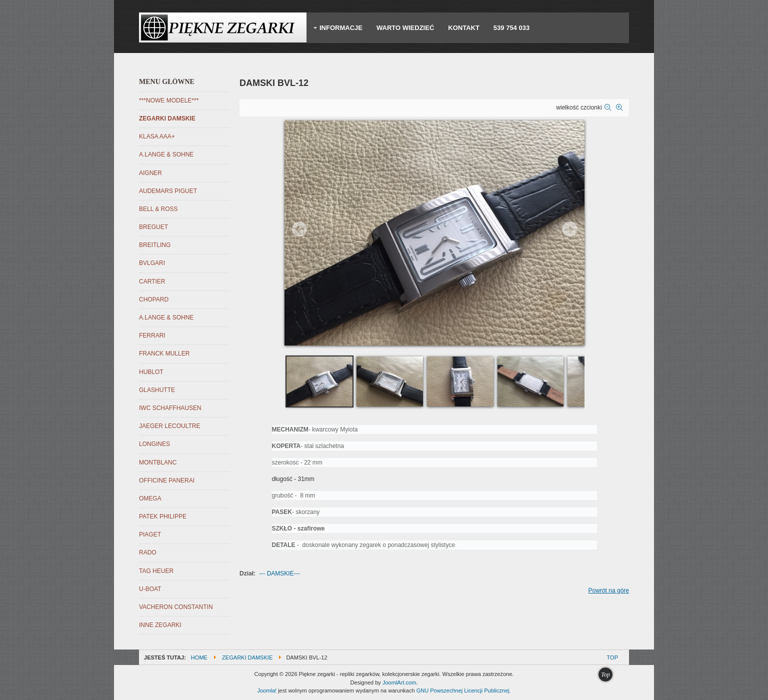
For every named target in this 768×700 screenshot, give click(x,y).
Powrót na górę (609, 590)
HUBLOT (151, 372)
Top (612, 657)
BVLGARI (152, 263)
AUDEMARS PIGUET (168, 191)
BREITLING (155, 245)
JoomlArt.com (399, 682)
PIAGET (150, 534)
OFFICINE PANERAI (167, 480)
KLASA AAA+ (157, 136)
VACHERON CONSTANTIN (176, 607)
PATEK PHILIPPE (163, 516)
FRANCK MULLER (164, 353)
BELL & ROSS (158, 209)
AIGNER (150, 173)
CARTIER (152, 281)
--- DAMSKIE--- (279, 573)
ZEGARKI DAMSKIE (167, 118)
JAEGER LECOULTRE (169, 426)
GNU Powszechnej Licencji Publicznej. (464, 690)
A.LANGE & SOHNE (166, 154)
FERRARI (152, 335)
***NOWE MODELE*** (169, 100)
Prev (299, 229)
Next (569, 229)
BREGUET (153, 227)
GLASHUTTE (157, 390)
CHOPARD (154, 299)
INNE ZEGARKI (160, 625)
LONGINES (154, 444)
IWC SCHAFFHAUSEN (170, 408)
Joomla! (267, 690)
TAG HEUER (156, 571)
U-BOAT (150, 589)
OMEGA (150, 498)
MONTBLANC (158, 462)
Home (199, 657)
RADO (148, 552)
